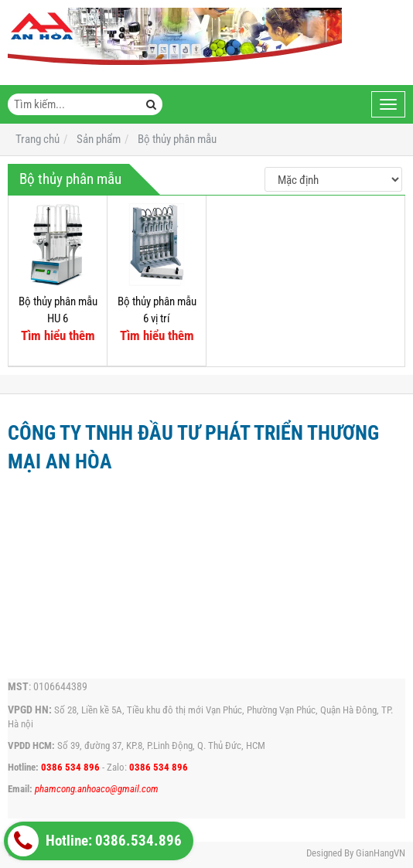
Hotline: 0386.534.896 (95, 841)
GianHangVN (381, 853)
